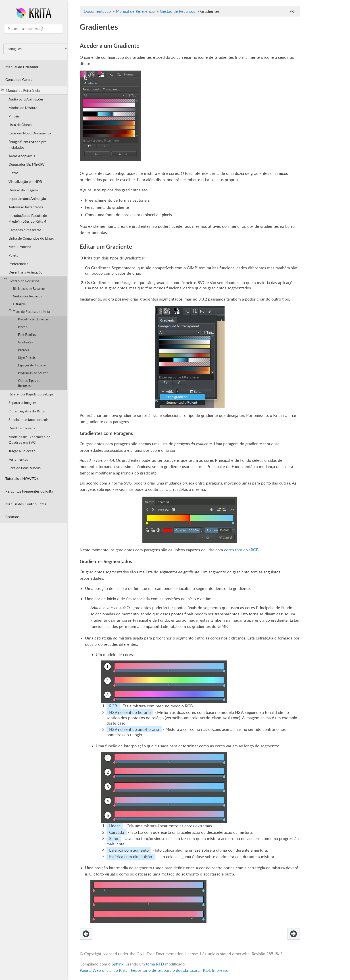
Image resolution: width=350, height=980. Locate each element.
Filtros (14, 173)
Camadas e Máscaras (25, 230)
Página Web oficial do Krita (104, 970)
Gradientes (25, 342)
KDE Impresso (216, 970)
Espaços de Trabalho (32, 365)
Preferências (18, 264)
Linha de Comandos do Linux (31, 238)
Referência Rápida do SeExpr (31, 394)
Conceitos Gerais (19, 79)
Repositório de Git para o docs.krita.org (166, 970)
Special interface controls (28, 419)
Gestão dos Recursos (27, 296)
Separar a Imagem (22, 402)
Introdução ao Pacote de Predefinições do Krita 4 (28, 218)
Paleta (13, 255)
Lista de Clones (20, 124)
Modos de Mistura (23, 108)
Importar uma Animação (27, 198)
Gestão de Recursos (22, 280)
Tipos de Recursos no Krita (29, 311)
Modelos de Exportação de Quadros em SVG (29, 439)
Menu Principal (20, 247)
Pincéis (14, 116)
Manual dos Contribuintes (26, 504)
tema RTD (155, 964)
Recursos (12, 517)
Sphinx (118, 964)
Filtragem (19, 304)
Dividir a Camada (22, 428)
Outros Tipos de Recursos (29, 383)
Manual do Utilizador (22, 67)
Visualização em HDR (25, 181)
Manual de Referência (20, 90)
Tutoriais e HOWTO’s (22, 478)
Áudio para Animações (26, 99)
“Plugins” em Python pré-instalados (28, 144)
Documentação (97, 11)
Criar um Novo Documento (30, 133)
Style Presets (27, 358)
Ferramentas (18, 459)
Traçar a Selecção (22, 451)
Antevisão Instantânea (26, 207)
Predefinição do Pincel (33, 319)
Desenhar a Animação (25, 272)
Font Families (27, 335)
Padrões (24, 350)
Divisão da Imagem (23, 190)
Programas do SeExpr (33, 373)
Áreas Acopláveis (22, 156)
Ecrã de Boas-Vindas (25, 468)
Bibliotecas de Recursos (29, 289)
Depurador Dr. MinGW (27, 164)
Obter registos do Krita (27, 411)
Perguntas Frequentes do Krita (29, 491)
